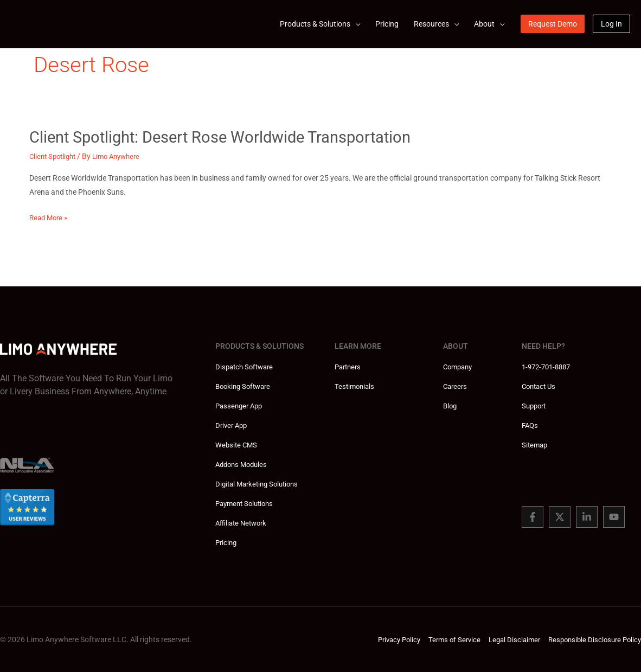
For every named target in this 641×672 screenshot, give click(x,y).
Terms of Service (444, 639)
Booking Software (245, 386)
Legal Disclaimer (507, 639)
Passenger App (241, 406)
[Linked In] (587, 517)
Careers (456, 386)
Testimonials (356, 386)
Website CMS (237, 445)
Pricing (227, 542)
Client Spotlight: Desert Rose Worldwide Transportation (227, 137)
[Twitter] (560, 517)
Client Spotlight (55, 156)
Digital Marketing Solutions (260, 484)
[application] (355, 24)
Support (535, 406)
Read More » (50, 217)
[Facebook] (533, 517)
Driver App (233, 425)
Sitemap (536, 445)
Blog (451, 406)
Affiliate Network (243, 523)
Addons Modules (243, 464)
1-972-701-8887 (549, 367)
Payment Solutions (247, 503)
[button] (553, 24)
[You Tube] (614, 517)
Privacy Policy (385, 639)
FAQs (531, 425)
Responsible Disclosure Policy (592, 639)
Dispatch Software (246, 367)
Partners (349, 367)
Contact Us (540, 386)
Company (459, 367)
